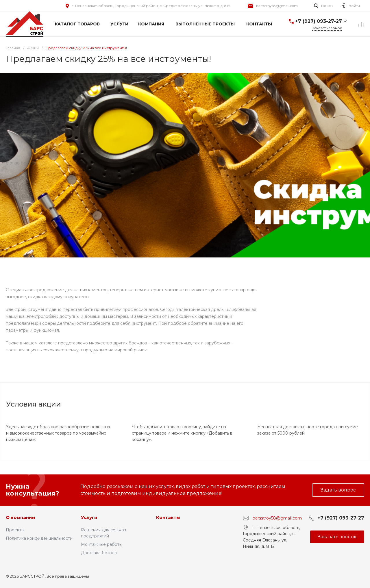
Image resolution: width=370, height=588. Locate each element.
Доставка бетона (99, 553)
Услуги (89, 517)
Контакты (168, 517)
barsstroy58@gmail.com (277, 6)
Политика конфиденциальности (39, 538)
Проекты (15, 530)
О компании (21, 517)
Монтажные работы (102, 544)
